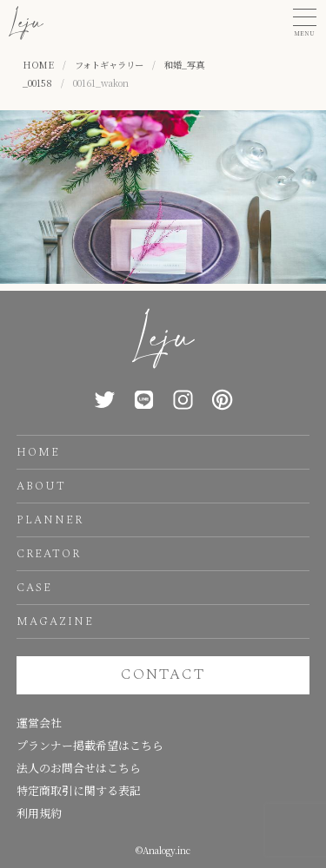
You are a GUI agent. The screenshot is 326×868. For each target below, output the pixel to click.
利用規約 (39, 813)
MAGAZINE (55, 621)
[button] (305, 23)
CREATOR (49, 554)
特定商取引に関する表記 (79, 790)
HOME (38, 452)
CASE (34, 588)
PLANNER (50, 520)
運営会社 (39, 723)
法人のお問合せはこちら (79, 768)
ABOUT (41, 486)
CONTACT (163, 674)
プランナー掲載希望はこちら (90, 745)
